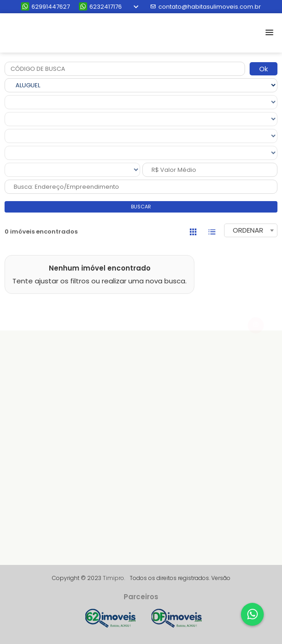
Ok (264, 69)
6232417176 (100, 7)
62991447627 (45, 7)
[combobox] (251, 230)
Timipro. (114, 578)
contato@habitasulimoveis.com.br (206, 7)
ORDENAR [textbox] (248, 230)
